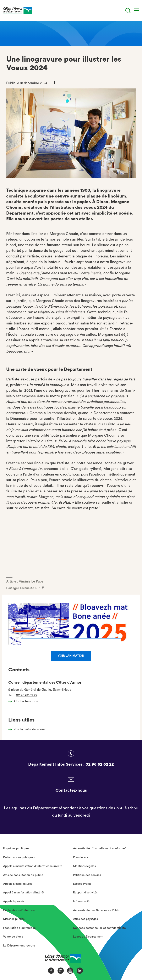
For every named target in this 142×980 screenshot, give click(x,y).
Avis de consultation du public (23, 875)
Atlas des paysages (85, 919)
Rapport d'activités (85, 893)
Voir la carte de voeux (30, 729)
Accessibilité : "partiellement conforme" (99, 848)
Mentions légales (84, 866)
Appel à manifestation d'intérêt (24, 893)
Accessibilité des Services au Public (97, 910)
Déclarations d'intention (19, 910)
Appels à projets (14, 902)
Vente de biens (13, 937)
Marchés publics (14, 919)
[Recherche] (128, 11)
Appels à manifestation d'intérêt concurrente (33, 866)
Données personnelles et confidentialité (99, 928)
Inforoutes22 (81, 902)
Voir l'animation (71, 656)
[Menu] (136, 10)
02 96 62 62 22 (27, 695)
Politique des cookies (87, 875)
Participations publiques (19, 857)
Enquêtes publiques (16, 848)
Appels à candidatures (18, 884)
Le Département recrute (19, 946)
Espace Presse (82, 884)
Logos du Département (88, 937)
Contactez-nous (24, 701)
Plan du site (81, 857)
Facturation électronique (19, 928)
